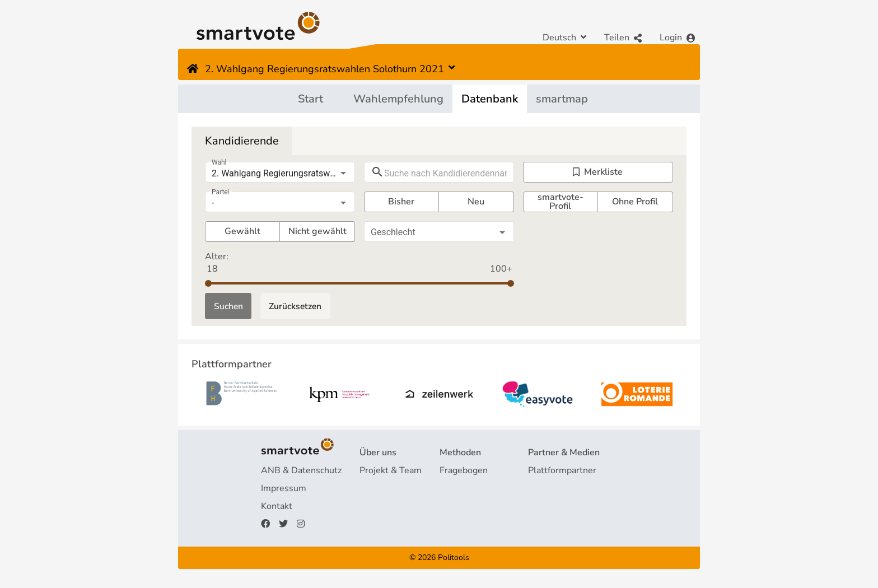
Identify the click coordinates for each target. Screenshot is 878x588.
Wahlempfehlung (398, 99)
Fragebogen (464, 472)
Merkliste (598, 172)
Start (310, 99)
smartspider (464, 507)
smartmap (562, 99)
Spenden (377, 525)
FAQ (368, 489)
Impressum (284, 489)
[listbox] (280, 174)
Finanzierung (385, 507)
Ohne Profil (635, 202)
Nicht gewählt (317, 231)
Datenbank (490, 99)
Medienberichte (560, 489)
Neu (476, 202)
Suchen (229, 306)
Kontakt (277, 507)
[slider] (208, 283)
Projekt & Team (391, 472)
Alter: (217, 256)
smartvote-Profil (561, 202)
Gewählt (242, 231)
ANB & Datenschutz (301, 472)
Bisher (401, 202)
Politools (454, 558)
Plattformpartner (562, 472)
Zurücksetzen (298, 306)
